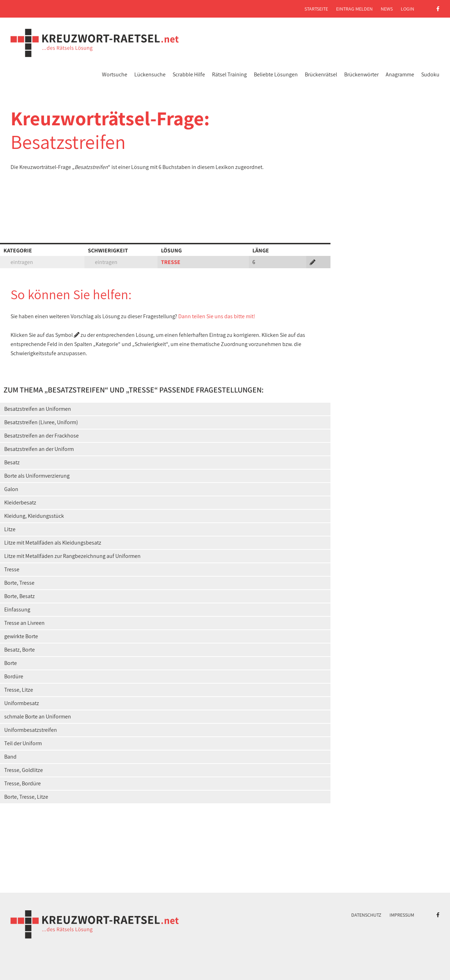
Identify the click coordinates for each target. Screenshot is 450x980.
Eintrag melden (354, 9)
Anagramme (400, 74)
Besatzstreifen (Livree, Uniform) (41, 422)
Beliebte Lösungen (276, 74)
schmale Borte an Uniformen (38, 717)
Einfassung (17, 610)
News (387, 9)
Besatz (12, 462)
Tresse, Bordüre (22, 783)
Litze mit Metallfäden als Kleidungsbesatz (53, 543)
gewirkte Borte (21, 636)
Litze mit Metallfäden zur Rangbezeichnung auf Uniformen (72, 556)
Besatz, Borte (20, 650)
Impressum (402, 915)
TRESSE (171, 262)
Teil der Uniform (23, 743)
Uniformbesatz (22, 703)
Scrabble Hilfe (189, 74)
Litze (10, 529)
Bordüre (14, 676)
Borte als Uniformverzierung (37, 476)
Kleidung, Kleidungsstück (34, 516)
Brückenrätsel (321, 74)
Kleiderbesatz (20, 502)
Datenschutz (366, 915)
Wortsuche (115, 74)
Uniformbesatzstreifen (31, 730)
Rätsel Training (229, 74)
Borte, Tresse (19, 583)
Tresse (12, 569)
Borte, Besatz (20, 596)
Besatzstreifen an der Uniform (39, 449)
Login (407, 9)
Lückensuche (150, 74)
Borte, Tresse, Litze (26, 797)
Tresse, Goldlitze (24, 770)
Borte (11, 663)
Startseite (316, 9)
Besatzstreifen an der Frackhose (41, 436)
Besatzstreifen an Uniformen (38, 409)
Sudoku (430, 74)
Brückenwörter (361, 74)
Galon (11, 489)
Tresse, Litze (19, 690)
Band (10, 757)
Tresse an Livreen (24, 623)
